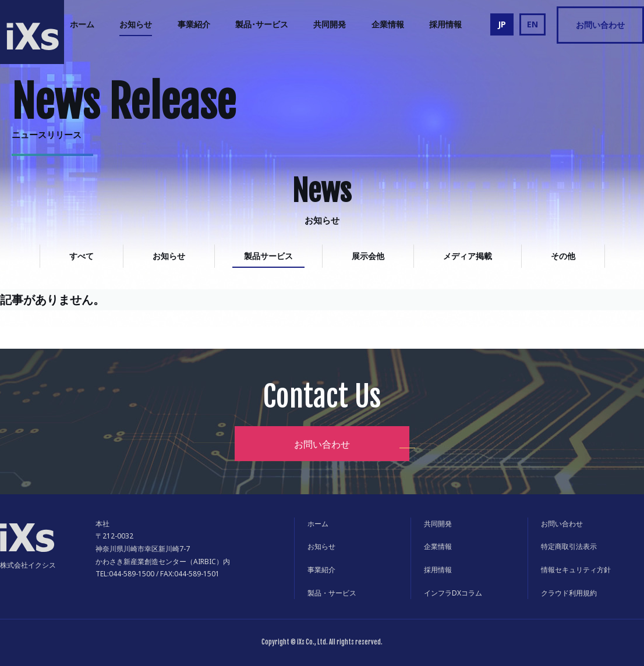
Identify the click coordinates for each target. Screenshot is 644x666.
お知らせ (136, 24)
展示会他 (368, 256)
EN (532, 24)
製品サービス (268, 256)
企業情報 (388, 24)
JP (502, 24)
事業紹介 (194, 24)
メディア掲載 (468, 256)
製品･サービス (262, 24)
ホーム (82, 24)
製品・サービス (332, 593)
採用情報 (445, 24)
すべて (82, 256)
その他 (563, 256)
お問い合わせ (600, 25)
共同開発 (330, 24)
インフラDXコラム (453, 593)
